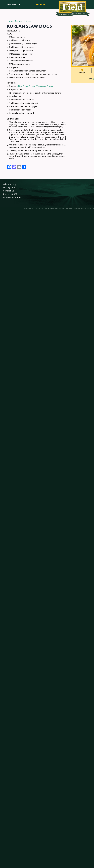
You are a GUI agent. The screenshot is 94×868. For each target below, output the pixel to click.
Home (10, 21)
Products (14, 5)
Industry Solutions (12, 198)
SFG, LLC (41, 209)
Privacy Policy (86, 209)
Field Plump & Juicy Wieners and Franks (35, 86)
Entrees (27, 21)
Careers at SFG (10, 194)
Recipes (40, 5)
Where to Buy (10, 184)
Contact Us (9, 191)
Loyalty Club (9, 188)
